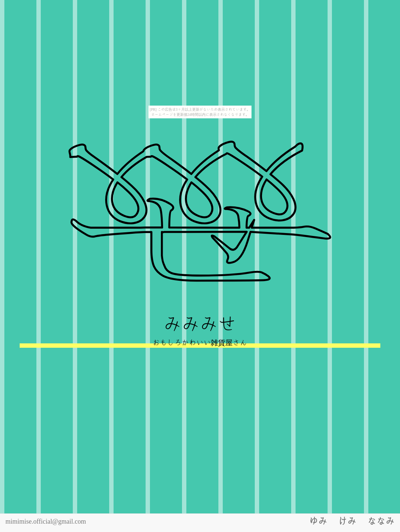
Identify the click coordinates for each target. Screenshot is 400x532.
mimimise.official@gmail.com (46, 521)
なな (381, 521)
